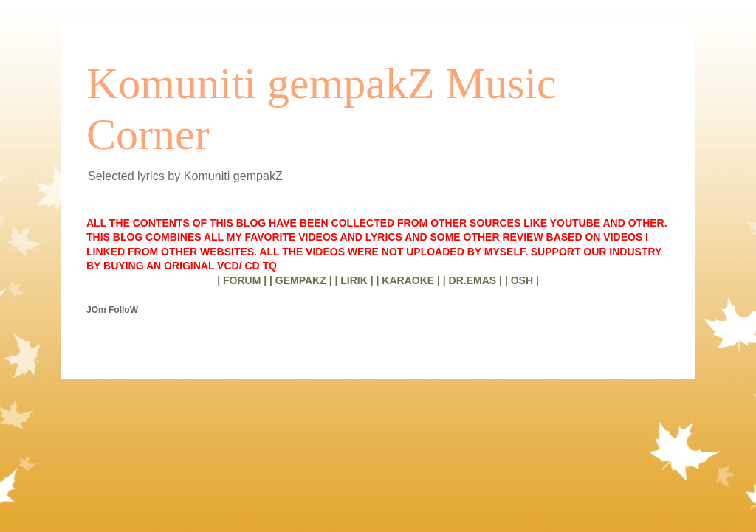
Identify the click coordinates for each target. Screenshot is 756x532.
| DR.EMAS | (472, 280)
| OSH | (522, 280)
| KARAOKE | (408, 280)
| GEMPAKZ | (301, 280)
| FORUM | (242, 280)
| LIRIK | (354, 280)
